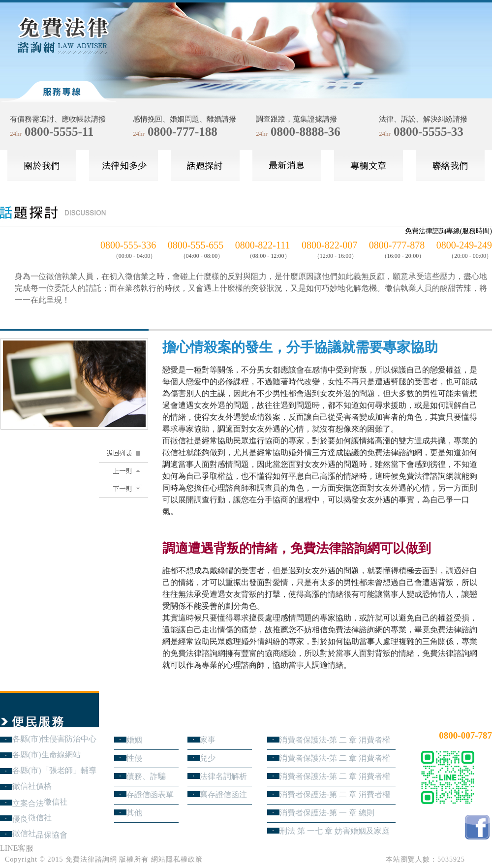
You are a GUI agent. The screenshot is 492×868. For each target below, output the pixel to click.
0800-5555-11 (59, 132)
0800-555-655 (196, 245)
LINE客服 (17, 848)
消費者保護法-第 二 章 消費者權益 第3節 (335, 758)
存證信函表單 (150, 794)
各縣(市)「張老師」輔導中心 (54, 770)
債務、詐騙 (146, 776)
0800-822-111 (263, 245)
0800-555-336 (128, 245)
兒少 (208, 758)
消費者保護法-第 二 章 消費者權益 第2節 (335, 776)
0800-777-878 (397, 245)
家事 (208, 740)
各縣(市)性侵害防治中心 (54, 739)
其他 (134, 813)
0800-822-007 (329, 245)
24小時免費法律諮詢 (457, 719)
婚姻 (134, 740)
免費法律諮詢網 (91, 859)
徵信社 (56, 802)
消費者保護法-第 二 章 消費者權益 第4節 (335, 740)
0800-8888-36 (306, 132)
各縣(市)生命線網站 (46, 755)
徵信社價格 (32, 786)
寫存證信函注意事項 (223, 794)
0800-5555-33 (429, 132)
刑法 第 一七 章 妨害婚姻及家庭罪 (335, 831)
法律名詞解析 (223, 776)
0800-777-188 (183, 132)
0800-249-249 (464, 245)
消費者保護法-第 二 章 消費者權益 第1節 (335, 794)
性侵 (134, 758)
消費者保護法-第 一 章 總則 (327, 813)
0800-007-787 (465, 735)
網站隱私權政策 (177, 859)
